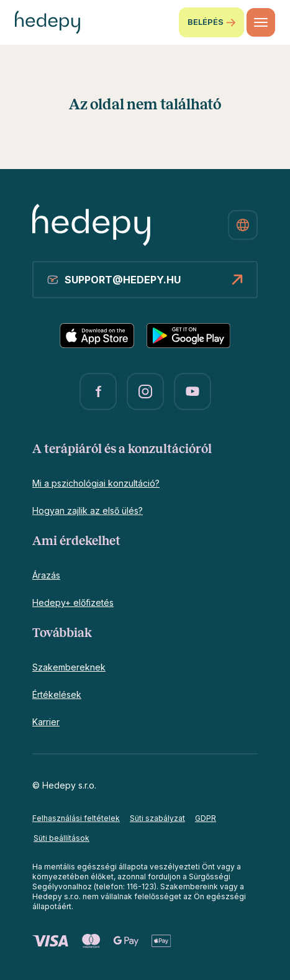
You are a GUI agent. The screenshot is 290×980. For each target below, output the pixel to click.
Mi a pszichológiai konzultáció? (96, 483)
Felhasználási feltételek (76, 818)
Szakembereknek (69, 667)
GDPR (206, 818)
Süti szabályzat (157, 818)
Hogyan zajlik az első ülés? (88, 511)
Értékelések (57, 694)
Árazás (46, 575)
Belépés (211, 22)
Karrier (46, 722)
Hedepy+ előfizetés (73, 602)
